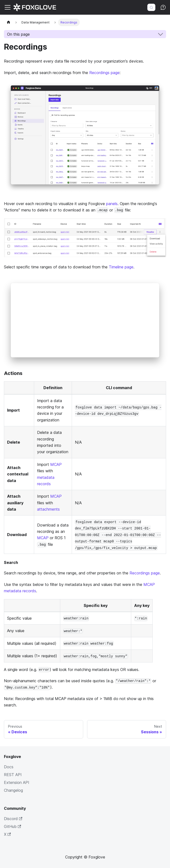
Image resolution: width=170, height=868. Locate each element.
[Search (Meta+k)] (151, 7)
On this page (18, 34)
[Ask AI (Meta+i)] (163, 7)
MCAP (56, 464)
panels (112, 204)
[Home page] (9, 22)
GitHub (12, 826)
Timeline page (121, 267)
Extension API (17, 782)
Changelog (13, 790)
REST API (13, 775)
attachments (48, 509)
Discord (13, 819)
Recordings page (104, 73)
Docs (9, 767)
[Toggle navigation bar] (8, 7)
